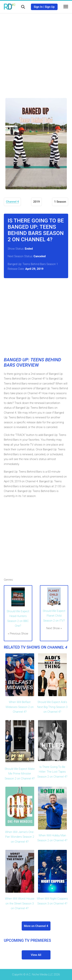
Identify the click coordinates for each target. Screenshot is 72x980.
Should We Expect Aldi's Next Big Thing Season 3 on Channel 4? (52, 707)
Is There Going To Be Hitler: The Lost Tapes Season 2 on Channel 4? (52, 772)
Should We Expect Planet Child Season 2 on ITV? (54, 616)
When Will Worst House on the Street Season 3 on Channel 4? (20, 903)
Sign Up (50, 7)
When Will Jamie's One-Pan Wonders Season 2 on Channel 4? (20, 837)
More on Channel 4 (36, 926)
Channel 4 (12, 202)
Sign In (38, 7)
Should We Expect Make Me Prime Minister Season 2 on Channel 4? (20, 774)
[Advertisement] (36, 53)
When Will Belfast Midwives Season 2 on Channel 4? (20, 707)
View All (36, 955)
